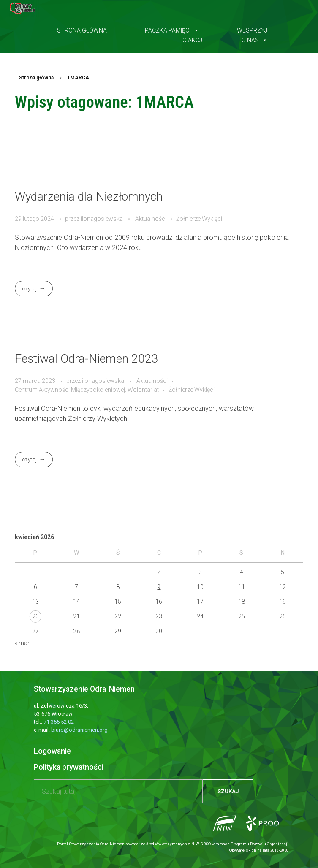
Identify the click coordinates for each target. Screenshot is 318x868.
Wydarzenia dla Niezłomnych (89, 197)
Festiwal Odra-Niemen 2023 (87, 359)
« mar (22, 643)
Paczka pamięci (172, 29)
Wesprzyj (252, 29)
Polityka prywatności (69, 767)
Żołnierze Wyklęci (199, 219)
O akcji (193, 38)
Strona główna (82, 29)
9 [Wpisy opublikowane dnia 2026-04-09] (159, 587)
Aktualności (151, 219)
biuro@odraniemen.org (79, 730)
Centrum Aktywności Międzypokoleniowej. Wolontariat (87, 390)
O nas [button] (254, 38)
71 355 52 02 (59, 722)
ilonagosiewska (102, 219)
